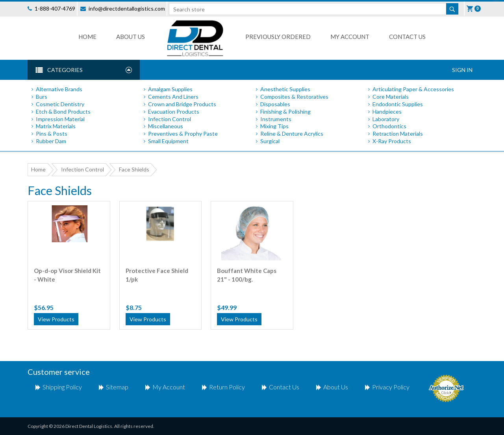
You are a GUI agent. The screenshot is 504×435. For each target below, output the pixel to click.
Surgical (270, 141)
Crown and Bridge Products (182, 104)
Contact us (407, 37)
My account (169, 387)
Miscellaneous (166, 126)
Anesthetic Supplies (285, 89)
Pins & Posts (52, 134)
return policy (227, 387)
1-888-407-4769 (55, 8)
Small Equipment (168, 141)
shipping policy (62, 387)
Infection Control (170, 119)
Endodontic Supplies (398, 104)
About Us (131, 37)
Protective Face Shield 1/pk (157, 275)
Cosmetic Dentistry (60, 104)
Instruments (276, 119)
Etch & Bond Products (63, 112)
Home (87, 37)
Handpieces (387, 112)
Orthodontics (389, 126)
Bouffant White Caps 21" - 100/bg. (247, 275)
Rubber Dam (51, 141)
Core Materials (391, 97)
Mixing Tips (274, 126)
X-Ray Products (392, 141)
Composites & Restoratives (294, 97)
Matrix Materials (56, 126)
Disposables (275, 104)
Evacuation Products (174, 112)
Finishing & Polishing (285, 112)
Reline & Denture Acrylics (292, 134)
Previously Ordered (278, 37)
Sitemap (117, 387)
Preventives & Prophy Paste (183, 134)
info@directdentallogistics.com (127, 8)
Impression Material (60, 119)
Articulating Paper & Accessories (413, 89)
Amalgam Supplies (170, 89)
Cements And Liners (173, 97)
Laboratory (386, 119)
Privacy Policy (391, 387)
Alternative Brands (59, 89)
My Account (350, 37)
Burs (42, 97)
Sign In (462, 70)
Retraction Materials (398, 134)
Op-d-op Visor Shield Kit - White (67, 275)
